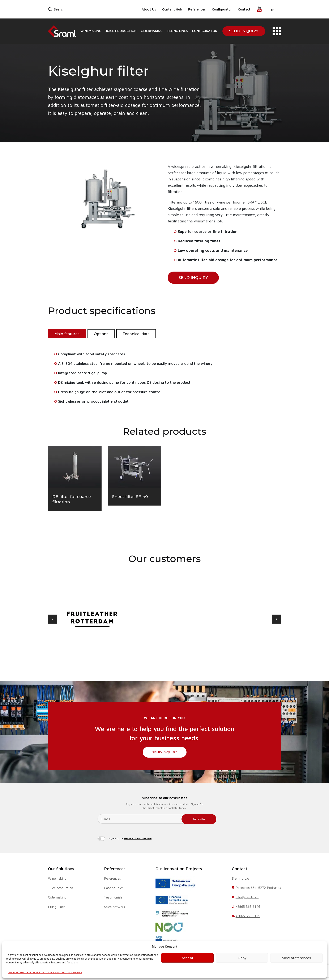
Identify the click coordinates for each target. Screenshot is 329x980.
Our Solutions (61, 869)
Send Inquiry (244, 31)
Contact (244, 9)
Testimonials (113, 897)
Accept (187, 958)
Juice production (121, 31)
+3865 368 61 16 (248, 906)
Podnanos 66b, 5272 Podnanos (258, 888)
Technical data (136, 334)
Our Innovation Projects (179, 869)
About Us (149, 9)
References (197, 9)
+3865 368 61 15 (248, 916)
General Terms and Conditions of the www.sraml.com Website (45, 972)
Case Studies (114, 888)
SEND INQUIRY (193, 278)
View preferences (296, 958)
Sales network (115, 907)
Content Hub (172, 9)
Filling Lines (177, 31)
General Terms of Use (138, 838)
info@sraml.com (247, 897)
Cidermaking (152, 31)
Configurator (222, 9)
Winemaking (91, 31)
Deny (242, 958)
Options (101, 334)
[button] (275, 9)
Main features (67, 334)
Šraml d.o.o (240, 878)
